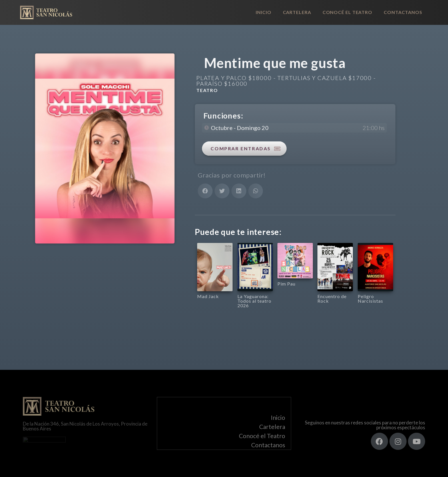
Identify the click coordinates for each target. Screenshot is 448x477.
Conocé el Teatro (347, 12)
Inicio (263, 12)
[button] (205, 191)
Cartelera (297, 12)
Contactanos (403, 12)
